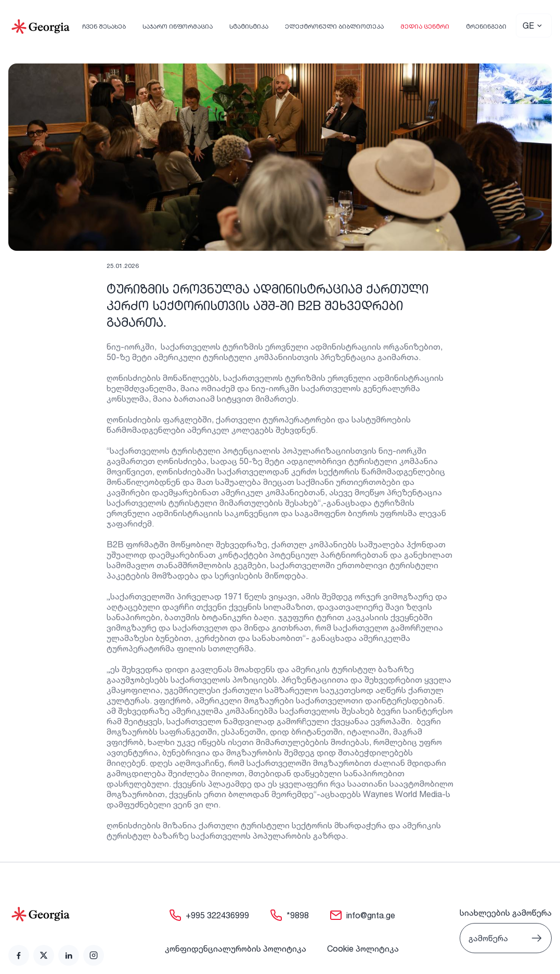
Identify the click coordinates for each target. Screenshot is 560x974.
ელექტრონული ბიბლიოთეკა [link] (334, 26)
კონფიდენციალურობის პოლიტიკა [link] (236, 949)
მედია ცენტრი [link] (425, 26)
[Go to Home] (41, 27)
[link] (19, 955)
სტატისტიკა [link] (249, 26)
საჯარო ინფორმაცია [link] (178, 26)
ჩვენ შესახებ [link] (104, 26)
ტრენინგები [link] (486, 26)
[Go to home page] (56, 914)
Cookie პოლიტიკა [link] (363, 949)
